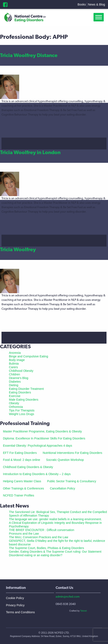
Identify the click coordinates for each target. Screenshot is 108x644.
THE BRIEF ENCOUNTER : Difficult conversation (42, 530)
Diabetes (15, 382)
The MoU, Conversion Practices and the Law (39, 537)
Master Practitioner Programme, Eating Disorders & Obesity (42, 431)
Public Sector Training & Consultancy (72, 481)
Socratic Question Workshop (65, 460)
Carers (13, 367)
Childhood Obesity (21, 371)
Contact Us (64, 588)
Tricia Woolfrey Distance (29, 55)
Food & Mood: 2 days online (22, 460)
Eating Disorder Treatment (26, 389)
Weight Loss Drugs (22, 414)
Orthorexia (16, 407)
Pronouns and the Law (24, 534)
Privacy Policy (15, 605)
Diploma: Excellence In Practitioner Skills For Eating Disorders (44, 438)
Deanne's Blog (19, 378)
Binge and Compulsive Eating (29, 356)
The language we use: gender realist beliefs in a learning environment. (55, 519)
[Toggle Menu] (99, 17)
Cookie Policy (15, 598)
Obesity (14, 403)
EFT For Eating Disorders (20, 453)
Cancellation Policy (62, 488)
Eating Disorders (20, 392)
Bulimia (14, 364)
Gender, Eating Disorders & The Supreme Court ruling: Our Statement (55, 552)
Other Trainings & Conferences (23, 488)
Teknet (83, 611)
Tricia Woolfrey (18, 249)
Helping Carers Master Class (22, 481)
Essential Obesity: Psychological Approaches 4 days (38, 446)
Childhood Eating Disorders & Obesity (28, 467)
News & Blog (96, 4)
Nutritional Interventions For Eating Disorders (72, 453)
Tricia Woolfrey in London (30, 152)
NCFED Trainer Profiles (19, 495)
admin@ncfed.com (68, 597)
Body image (17, 360)
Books (82, 4)
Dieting (14, 385)
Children (14, 374)
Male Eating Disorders (24, 400)
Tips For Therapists (22, 410)
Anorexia (15, 353)
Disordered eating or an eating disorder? (36, 555)
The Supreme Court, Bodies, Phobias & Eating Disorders (47, 548)
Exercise (15, 396)
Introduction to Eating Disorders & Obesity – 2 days (37, 474)
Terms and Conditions (20, 612)
